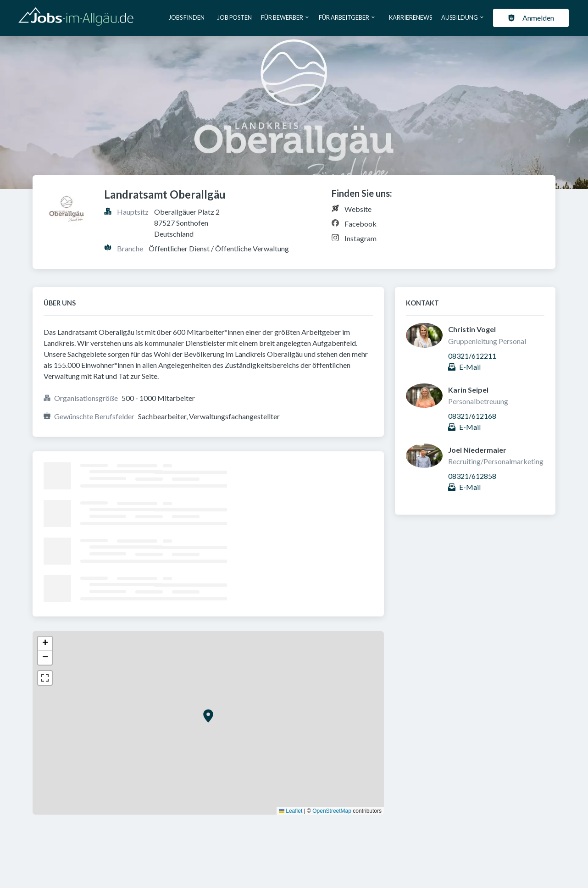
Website (358, 209)
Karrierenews (410, 17)
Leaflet (291, 811)
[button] (208, 716)
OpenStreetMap (332, 811)
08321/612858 (472, 476)
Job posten (235, 17)
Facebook (361, 224)
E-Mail (470, 367)
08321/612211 (472, 356)
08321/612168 (472, 416)
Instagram (361, 238)
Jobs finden (187, 17)
